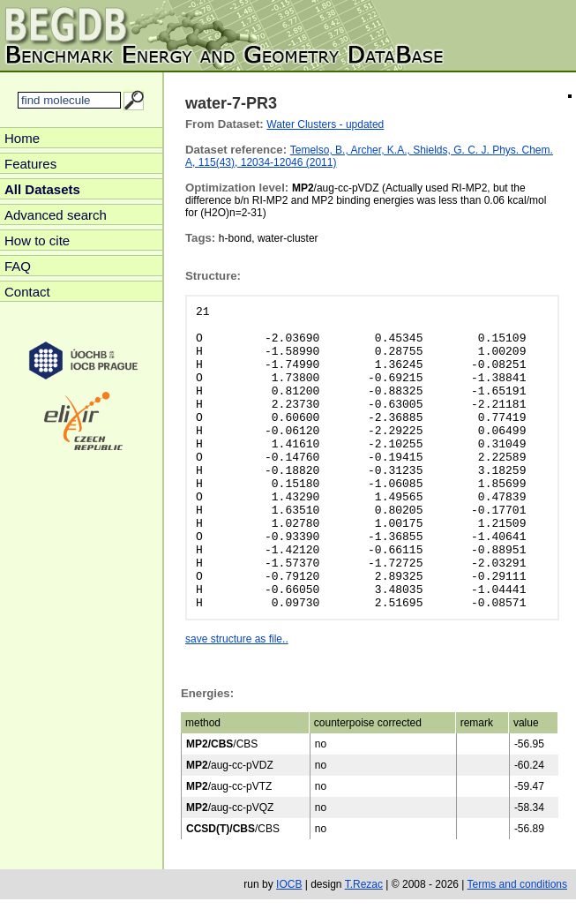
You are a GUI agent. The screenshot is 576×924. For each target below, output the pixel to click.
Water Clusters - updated (325, 124)
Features (30, 164)
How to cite (37, 240)
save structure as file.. (237, 639)
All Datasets (42, 189)
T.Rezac (364, 884)
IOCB (289, 884)
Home (22, 138)
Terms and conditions (517, 884)
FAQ (18, 266)
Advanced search (56, 215)
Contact (27, 292)
